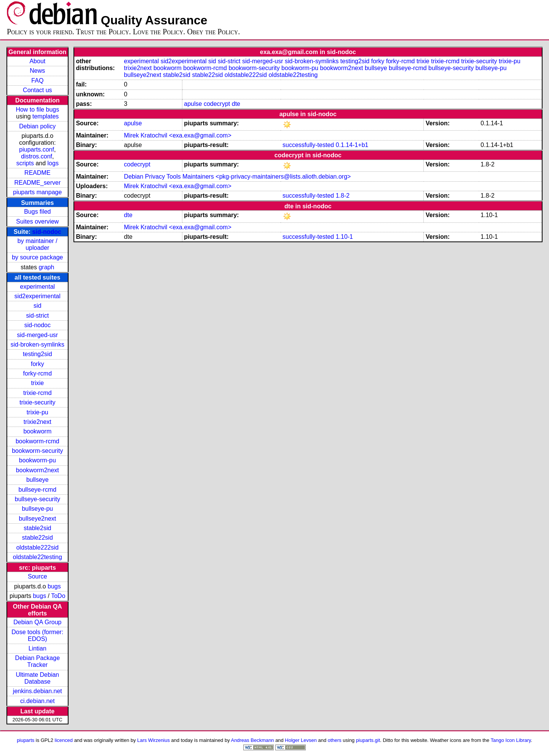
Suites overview (37, 221)
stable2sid (37, 528)
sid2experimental (38, 296)
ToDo (58, 596)
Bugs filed (37, 212)
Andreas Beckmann (253, 740)
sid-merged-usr (38, 335)
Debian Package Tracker (38, 661)
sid (37, 306)
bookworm (37, 431)
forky (38, 364)
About (37, 61)
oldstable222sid (38, 547)
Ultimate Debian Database (37, 678)
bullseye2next (37, 519)
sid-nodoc (47, 232)
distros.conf (37, 156)
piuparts (26, 740)
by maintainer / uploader (38, 244)
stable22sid (38, 538)
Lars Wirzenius (153, 740)
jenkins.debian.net (38, 691)
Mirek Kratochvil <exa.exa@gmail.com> (178, 135)
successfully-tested (308, 145)
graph (46, 267)
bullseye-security (38, 499)
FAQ (37, 81)
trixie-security (37, 402)
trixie (37, 383)
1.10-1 (344, 237)
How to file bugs (37, 109)
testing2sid (38, 354)
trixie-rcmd (38, 393)
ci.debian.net (38, 701)
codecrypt (217, 104)
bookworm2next (38, 470)
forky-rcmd (38, 373)
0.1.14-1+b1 (352, 145)
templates (45, 116)
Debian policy (37, 126)
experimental (38, 287)
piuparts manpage (37, 192)
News (37, 71)
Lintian (38, 648)
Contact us (37, 90)
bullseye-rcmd (38, 490)
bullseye (38, 480)
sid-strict (38, 316)
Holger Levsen (301, 740)
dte (236, 104)
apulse (193, 104)
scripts (25, 163)
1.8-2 (343, 196)
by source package (37, 257)
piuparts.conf (37, 149)
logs (53, 163)
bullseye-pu (37, 509)
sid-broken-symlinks (38, 344)
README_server (37, 183)
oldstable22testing (38, 557)
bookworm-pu (38, 460)
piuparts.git (368, 740)
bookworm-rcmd (38, 441)
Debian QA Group (37, 622)
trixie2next (38, 422)
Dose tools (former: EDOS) (37, 635)
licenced (64, 740)
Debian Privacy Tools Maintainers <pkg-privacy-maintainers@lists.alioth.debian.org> (238, 177)
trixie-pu (38, 412)
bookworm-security (37, 451)
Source (38, 576)
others (335, 740)
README (37, 173)
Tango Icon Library (511, 740)
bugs (54, 586)
